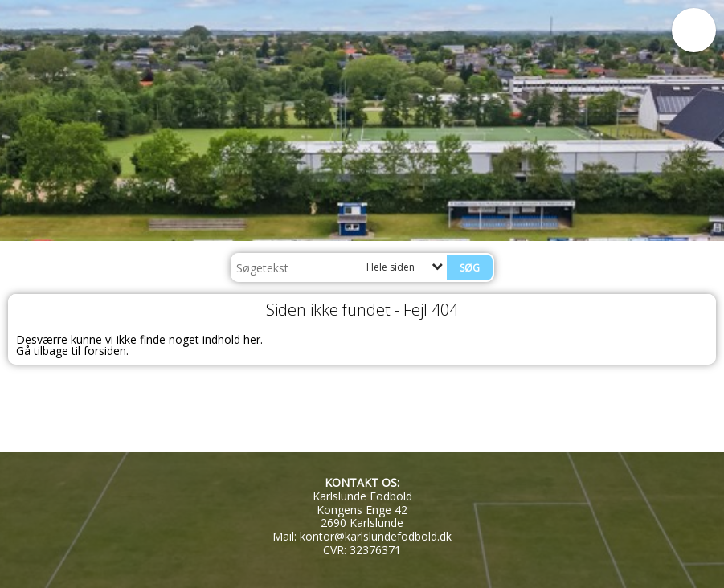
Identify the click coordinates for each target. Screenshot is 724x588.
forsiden (105, 351)
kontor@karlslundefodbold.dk (376, 536)
